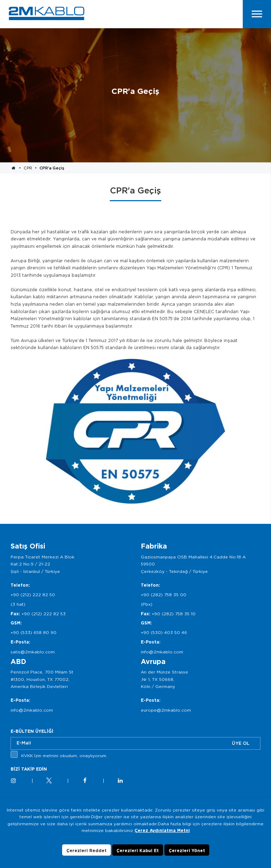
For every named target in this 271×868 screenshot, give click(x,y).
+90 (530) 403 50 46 (164, 632)
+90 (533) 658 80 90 (34, 632)
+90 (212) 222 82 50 (33, 595)
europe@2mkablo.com (166, 710)
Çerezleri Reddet (86, 854)
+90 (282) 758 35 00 (164, 595)
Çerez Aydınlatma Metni (162, 834)
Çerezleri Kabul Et (138, 854)
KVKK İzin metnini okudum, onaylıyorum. (64, 756)
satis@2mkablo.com (33, 652)
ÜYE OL (241, 743)
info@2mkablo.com (162, 652)
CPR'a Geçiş (52, 168)
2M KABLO (47, 13)
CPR (28, 168)
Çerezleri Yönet (187, 854)
